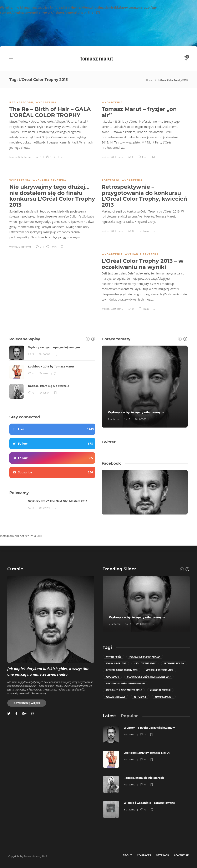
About (127, 855)
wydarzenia (46, 102)
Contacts (144, 855)
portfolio (111, 180)
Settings (162, 855)
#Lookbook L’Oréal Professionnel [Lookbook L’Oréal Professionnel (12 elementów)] (125, 683)
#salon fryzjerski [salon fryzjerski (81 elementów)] (160, 690)
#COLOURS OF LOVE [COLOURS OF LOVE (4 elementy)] (116, 663)
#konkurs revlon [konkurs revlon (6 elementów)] (174, 663)
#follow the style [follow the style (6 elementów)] (145, 663)
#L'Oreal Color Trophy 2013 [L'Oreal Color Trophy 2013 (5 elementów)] (122, 670)
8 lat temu (129, 810)
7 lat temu (114, 419)
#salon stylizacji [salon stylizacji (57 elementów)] (115, 697)
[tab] (109, 716)
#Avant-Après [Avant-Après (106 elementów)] (113, 657)
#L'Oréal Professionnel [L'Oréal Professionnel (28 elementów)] (160, 670)
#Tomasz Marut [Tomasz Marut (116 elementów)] (164, 697)
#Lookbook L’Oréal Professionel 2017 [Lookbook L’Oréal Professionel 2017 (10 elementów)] (149, 677)
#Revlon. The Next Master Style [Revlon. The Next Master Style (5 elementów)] (124, 690)
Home (149, 80)
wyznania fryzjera (50, 180)
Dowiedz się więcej (27, 703)
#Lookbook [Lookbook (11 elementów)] (112, 677)
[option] (52, 372)
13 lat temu (117, 157)
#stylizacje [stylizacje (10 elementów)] (140, 697)
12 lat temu (24, 157)
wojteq (106, 157)
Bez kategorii (21, 102)
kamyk (13, 157)
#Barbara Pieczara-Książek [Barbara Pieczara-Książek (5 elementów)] (145, 657)
